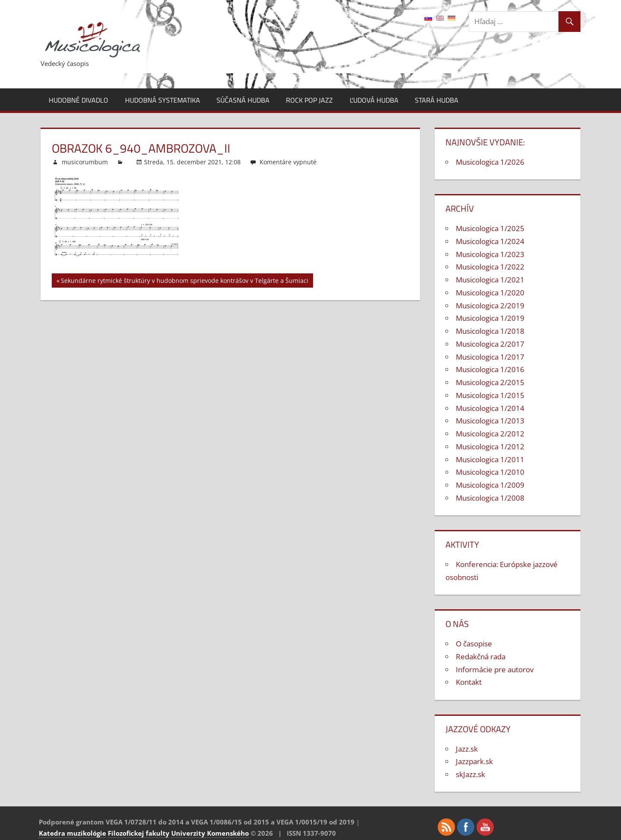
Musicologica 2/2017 (490, 344)
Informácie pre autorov (495, 669)
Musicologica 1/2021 (490, 280)
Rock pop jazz (309, 100)
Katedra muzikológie (72, 833)
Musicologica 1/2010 (490, 472)
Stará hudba (437, 100)
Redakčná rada (481, 657)
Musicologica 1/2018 (490, 331)
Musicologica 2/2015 (490, 382)
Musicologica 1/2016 (490, 369)
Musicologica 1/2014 (490, 408)
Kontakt (469, 682)
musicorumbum (85, 162)
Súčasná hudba (243, 100)
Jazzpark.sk (474, 761)
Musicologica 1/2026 (490, 162)
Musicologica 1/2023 (490, 254)
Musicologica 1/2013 (490, 421)
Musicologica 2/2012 (490, 434)
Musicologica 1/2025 (490, 228)
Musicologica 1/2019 (490, 318)
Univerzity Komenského (210, 833)
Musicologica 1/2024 (490, 241)
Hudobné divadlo (78, 100)
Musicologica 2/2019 (490, 306)
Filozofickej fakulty (139, 833)
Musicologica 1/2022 (490, 267)
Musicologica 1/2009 (490, 485)
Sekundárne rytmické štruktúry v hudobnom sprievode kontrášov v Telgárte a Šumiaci (185, 282)
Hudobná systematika (163, 100)
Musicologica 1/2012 (490, 447)
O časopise (474, 644)
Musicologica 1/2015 (490, 395)
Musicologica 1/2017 (490, 357)
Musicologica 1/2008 (490, 498)
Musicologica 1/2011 (490, 459)
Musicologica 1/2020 (490, 293)
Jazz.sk (467, 749)
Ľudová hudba (374, 100)
